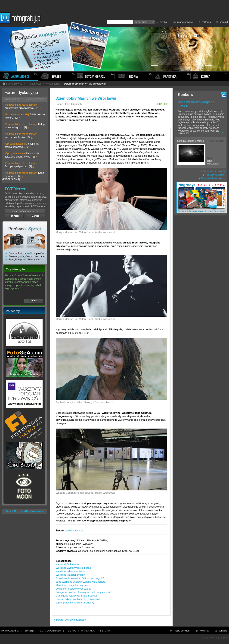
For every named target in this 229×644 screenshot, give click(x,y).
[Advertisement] (201, 290)
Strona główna (12, 84)
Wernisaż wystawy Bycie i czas (73, 568)
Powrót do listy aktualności (70, 620)
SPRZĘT (29, 631)
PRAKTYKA (88, 631)
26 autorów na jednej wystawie (73, 585)
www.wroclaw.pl (74, 530)
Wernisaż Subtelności (68, 564)
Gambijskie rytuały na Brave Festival (76, 596)
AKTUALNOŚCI (10, 631)
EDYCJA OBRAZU (50, 631)
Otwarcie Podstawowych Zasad (73, 589)
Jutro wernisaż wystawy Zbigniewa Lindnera (81, 582)
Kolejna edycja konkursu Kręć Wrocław (78, 599)
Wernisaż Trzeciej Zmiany (70, 575)
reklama (206, 22)
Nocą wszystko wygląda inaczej (196, 104)
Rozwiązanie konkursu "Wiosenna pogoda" (80, 578)
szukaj (164, 22)
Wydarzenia (53, 84)
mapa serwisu (185, 22)
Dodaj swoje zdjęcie (213, 171)
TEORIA (71, 631)
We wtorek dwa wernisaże (71, 571)
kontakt (224, 22)
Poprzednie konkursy (212, 178)
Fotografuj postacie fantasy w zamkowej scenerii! (83, 592)
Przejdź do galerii (214, 175)
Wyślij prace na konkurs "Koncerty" (75, 603)
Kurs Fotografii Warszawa (25, 511)
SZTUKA (105, 631)
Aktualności (34, 84)
